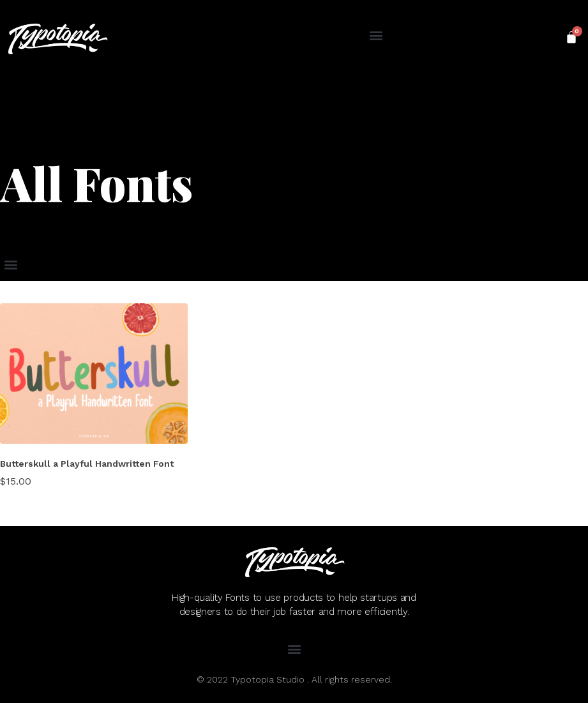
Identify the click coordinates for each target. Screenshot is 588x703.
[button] (376, 35)
